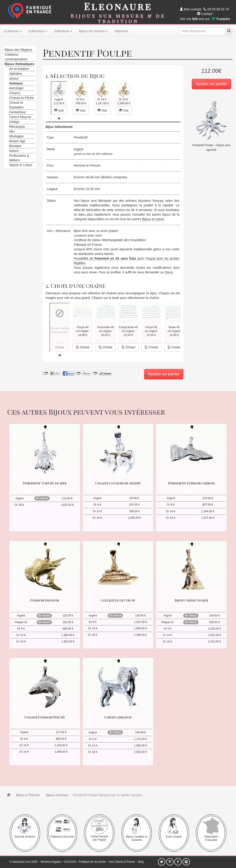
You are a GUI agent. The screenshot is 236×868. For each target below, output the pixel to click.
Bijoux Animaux (56, 795)
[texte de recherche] (202, 31)
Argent (78, 149)
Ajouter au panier (211, 84)
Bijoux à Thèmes (28, 795)
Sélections (63, 31)
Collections (38, 31)
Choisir (83, 347)
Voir (59, 110)
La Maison (13, 31)
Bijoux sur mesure (93, 31)
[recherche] (229, 31)
